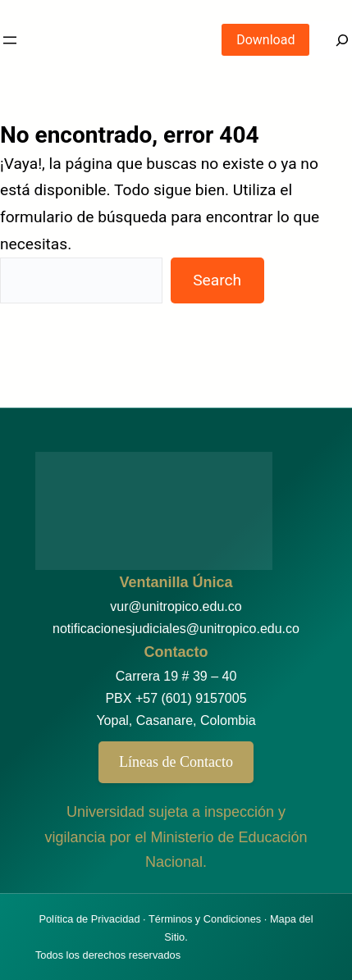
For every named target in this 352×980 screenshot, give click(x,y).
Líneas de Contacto (176, 762)
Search (217, 280)
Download (265, 40)
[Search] (331, 40)
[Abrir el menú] (10, 40)
